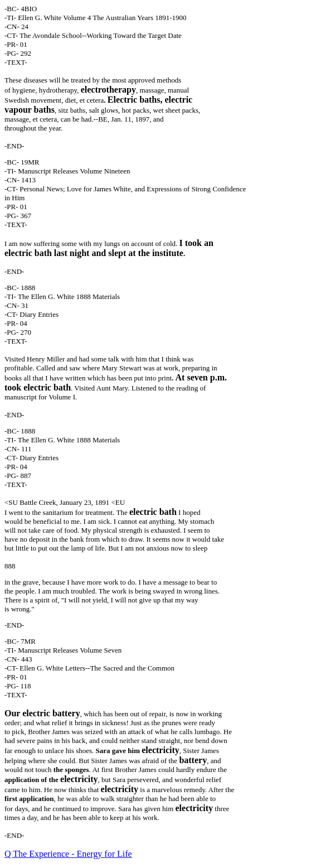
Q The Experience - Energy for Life (68, 854)
